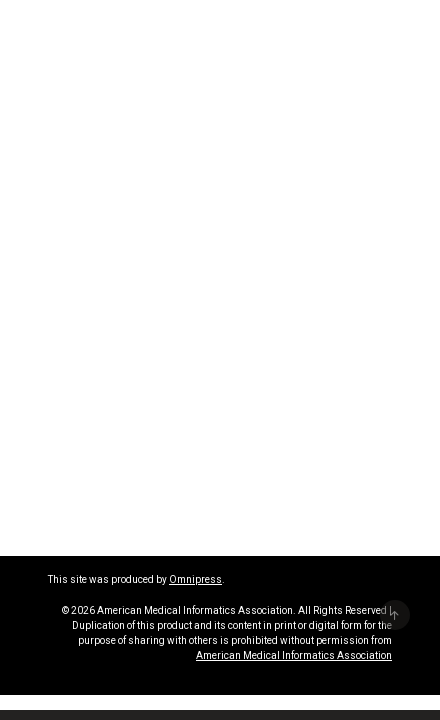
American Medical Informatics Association (294, 655)
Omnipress (195, 579)
